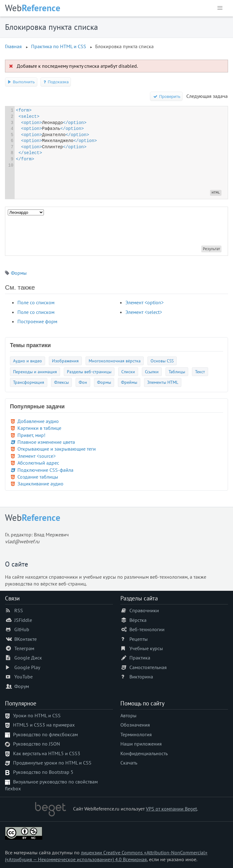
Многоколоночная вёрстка (115, 361)
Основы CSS (162, 361)
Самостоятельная (148, 667)
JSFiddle (23, 620)
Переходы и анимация (35, 372)
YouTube (23, 677)
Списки (128, 372)
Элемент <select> (144, 312)
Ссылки (152, 372)
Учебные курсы (146, 648)
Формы (19, 273)
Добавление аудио (38, 421)
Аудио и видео (28, 361)
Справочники (144, 610)
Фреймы (129, 382)
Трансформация (29, 382)
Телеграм (24, 648)
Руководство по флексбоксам (45, 734)
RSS (19, 610)
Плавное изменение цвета (46, 442)
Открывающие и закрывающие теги (57, 449)
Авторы (128, 715)
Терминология (136, 734)
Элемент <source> (37, 456)
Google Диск (28, 658)
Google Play (27, 667)
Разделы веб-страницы (89, 372)
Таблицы (177, 372)
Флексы (61, 382)
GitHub (22, 629)
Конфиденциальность (144, 753)
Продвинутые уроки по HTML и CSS (52, 763)
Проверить (166, 96)
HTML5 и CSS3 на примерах (44, 725)
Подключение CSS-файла (45, 470)
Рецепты (139, 639)
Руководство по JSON (37, 744)
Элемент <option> (144, 302)
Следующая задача (207, 96)
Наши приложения (141, 744)
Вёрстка (138, 620)
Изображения (65, 361)
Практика (140, 658)
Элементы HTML (163, 382)
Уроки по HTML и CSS (37, 715)
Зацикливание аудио (40, 484)
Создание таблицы (38, 477)
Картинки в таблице (39, 428)
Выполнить (21, 82)
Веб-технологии (147, 629)
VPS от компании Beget (171, 809)
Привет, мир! (31, 435)
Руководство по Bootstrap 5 (43, 772)
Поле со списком (36, 302)
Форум (22, 686)
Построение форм (37, 321)
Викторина (141, 677)
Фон (83, 382)
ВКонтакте (26, 639)
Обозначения (135, 725)
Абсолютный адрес (38, 463)
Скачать (129, 763)
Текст (200, 372)
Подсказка (56, 82)
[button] (220, 8)
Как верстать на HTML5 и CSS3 (47, 753)
